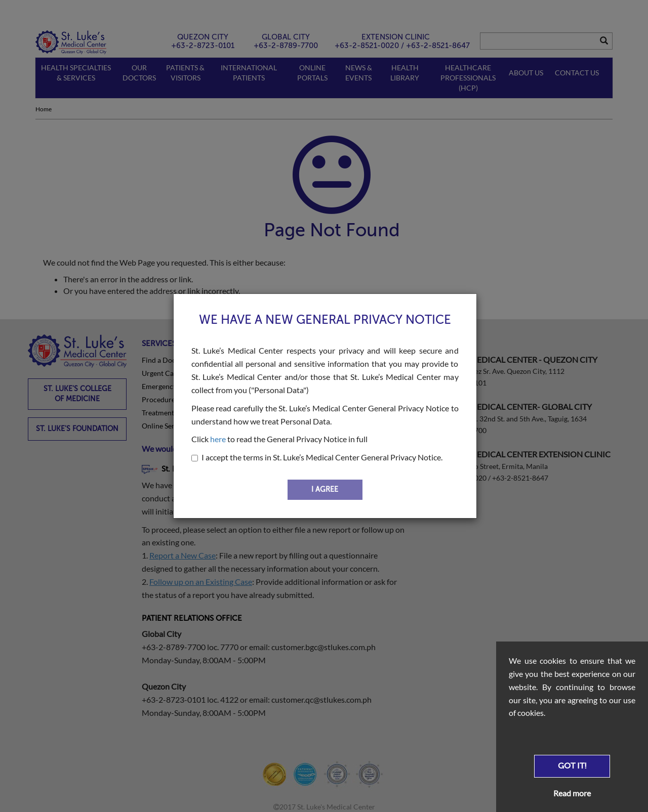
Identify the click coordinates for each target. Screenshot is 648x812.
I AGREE (325, 489)
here (218, 439)
